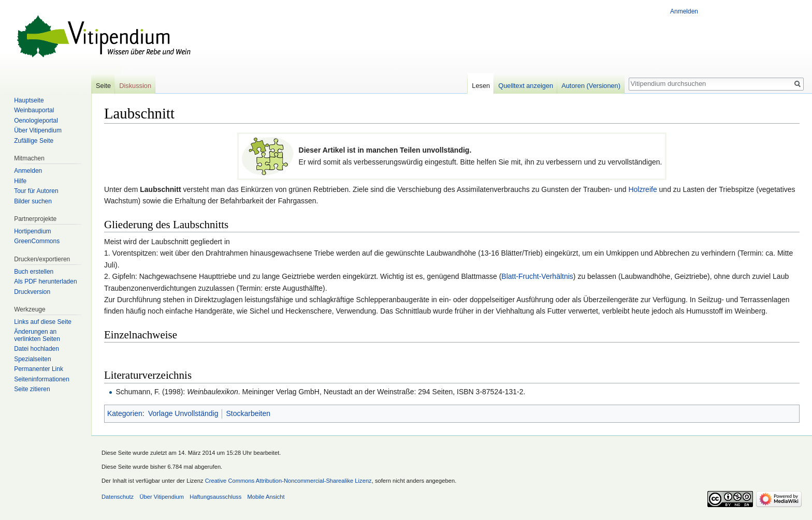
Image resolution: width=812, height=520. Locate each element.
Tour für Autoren (36, 191)
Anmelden (684, 11)
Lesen (481, 86)
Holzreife (642, 189)
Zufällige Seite (34, 141)
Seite (103, 86)
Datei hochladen (37, 349)
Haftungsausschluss (215, 497)
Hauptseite (29, 100)
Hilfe (20, 181)
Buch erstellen (34, 272)
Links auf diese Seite (43, 322)
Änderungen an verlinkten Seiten (37, 335)
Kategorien (125, 413)
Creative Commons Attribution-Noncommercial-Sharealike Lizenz (288, 481)
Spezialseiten (32, 359)
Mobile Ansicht (266, 497)
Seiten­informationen (42, 379)
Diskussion (135, 86)
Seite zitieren (32, 389)
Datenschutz (118, 497)
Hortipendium (32, 231)
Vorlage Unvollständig (183, 413)
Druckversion (32, 292)
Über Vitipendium (38, 130)
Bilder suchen (33, 201)
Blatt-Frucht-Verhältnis (537, 276)
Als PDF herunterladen (45, 281)
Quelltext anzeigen (526, 86)
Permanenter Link (39, 369)
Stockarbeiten (248, 413)
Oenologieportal (36, 121)
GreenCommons (37, 241)
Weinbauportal (34, 110)
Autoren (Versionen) (591, 86)
